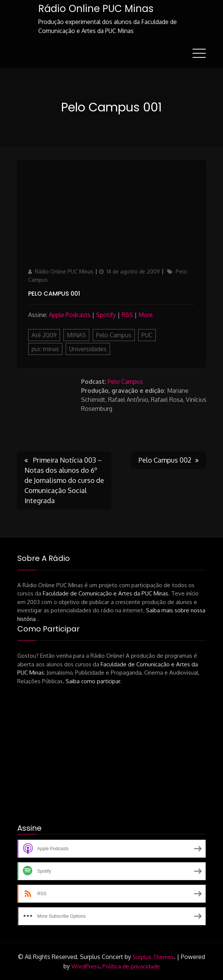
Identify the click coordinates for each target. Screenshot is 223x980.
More (146, 315)
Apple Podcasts (70, 315)
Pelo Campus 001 (54, 294)
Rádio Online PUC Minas (96, 9)
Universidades (88, 349)
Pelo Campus (114, 335)
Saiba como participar (93, 681)
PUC (147, 335)
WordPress (85, 966)
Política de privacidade (131, 966)
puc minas (45, 349)
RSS (127, 315)
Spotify (106, 315)
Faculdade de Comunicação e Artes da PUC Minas (105, 593)
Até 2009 (44, 335)
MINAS (76, 335)
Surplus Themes (153, 957)
